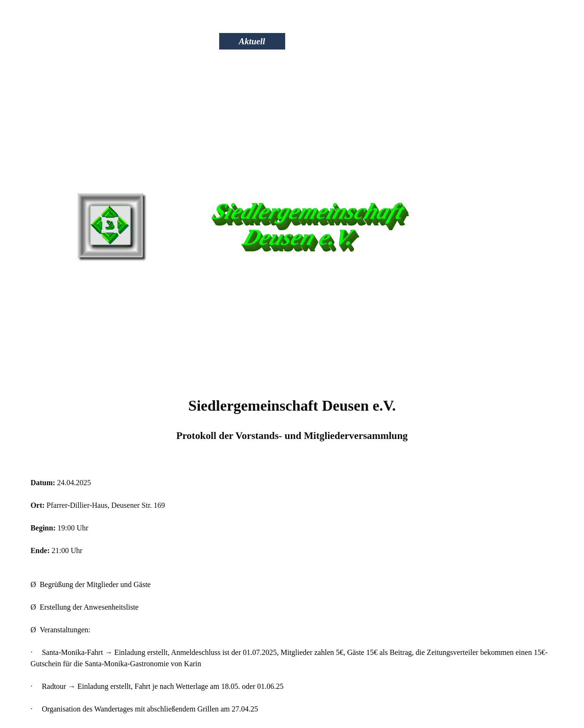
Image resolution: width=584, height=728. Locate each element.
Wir (185, 41)
